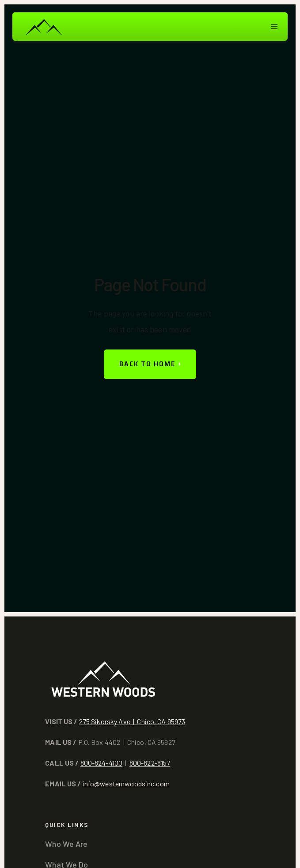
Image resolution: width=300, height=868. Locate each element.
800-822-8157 (150, 763)
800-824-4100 (102, 763)
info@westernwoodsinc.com (126, 783)
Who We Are (66, 844)
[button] (274, 27)
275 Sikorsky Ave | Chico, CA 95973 (132, 721)
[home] (43, 27)
